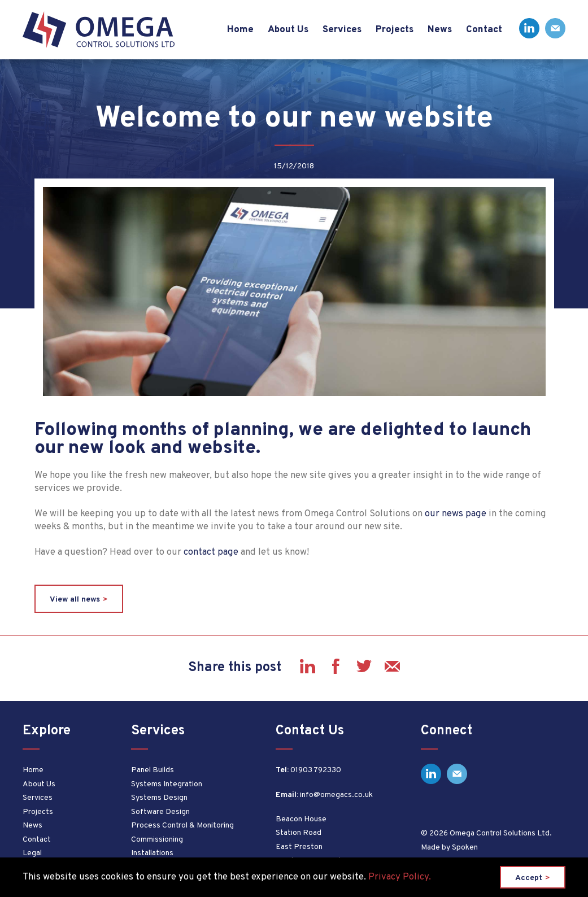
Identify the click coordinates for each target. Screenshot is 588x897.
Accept (529, 878)
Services (38, 798)
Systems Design (159, 798)
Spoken (465, 848)
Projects (38, 812)
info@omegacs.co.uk (336, 795)
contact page (211, 552)
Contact (37, 840)
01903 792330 (316, 770)
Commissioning (157, 840)
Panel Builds (153, 770)
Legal (32, 853)
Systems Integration (167, 784)
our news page (456, 514)
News (32, 826)
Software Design (160, 812)
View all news (75, 600)
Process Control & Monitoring (182, 826)
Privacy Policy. (400, 877)
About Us (39, 784)
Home (33, 770)
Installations (152, 853)
